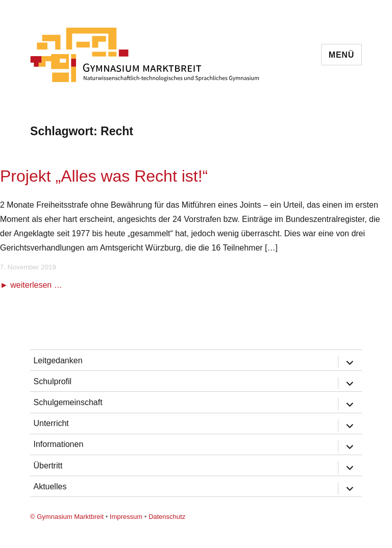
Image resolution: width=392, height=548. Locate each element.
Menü (341, 55)
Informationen (58, 444)
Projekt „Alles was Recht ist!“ (104, 176)
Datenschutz (167, 517)
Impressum (126, 517)
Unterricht (51, 423)
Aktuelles (50, 487)
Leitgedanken (58, 360)
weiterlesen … (36, 285)
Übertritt (48, 466)
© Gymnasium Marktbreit (67, 517)
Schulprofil (52, 381)
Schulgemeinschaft (68, 402)
